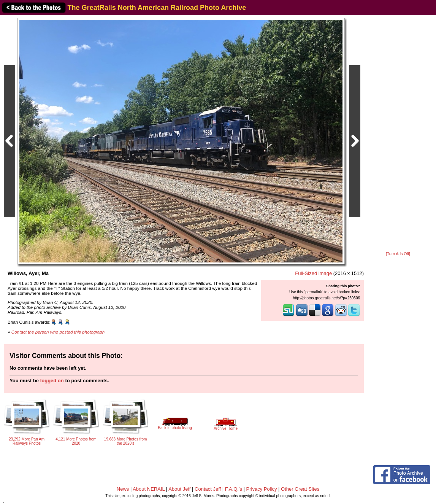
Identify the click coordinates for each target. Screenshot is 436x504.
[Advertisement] (398, 134)
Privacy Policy (262, 489)
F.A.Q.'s (234, 489)
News (123, 489)
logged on (52, 381)
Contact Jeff (208, 489)
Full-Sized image (313, 273)
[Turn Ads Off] (398, 254)
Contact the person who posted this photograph (58, 332)
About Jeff (179, 489)
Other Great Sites (300, 489)
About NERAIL (149, 489)
